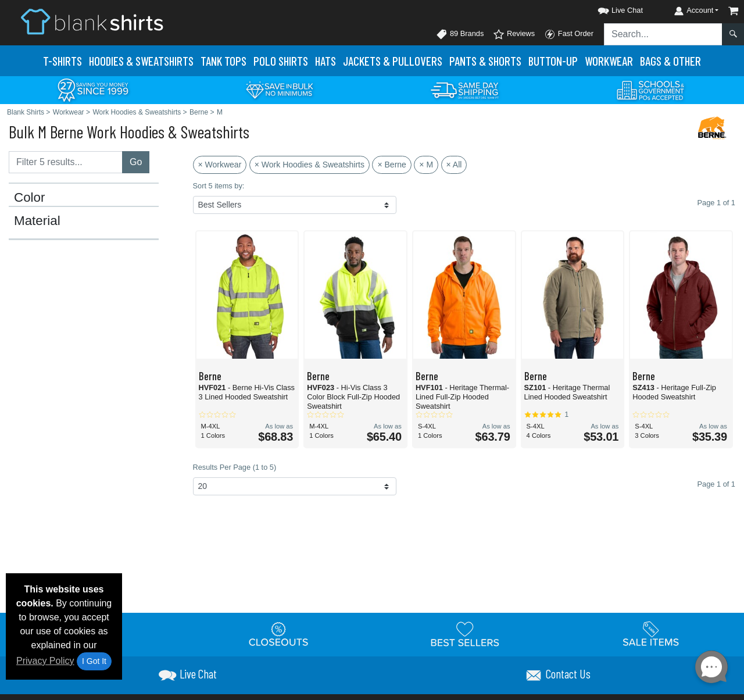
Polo (281, 61)
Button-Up (553, 61)
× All (454, 165)
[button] (610, 8)
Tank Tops (223, 61)
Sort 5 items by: (219, 186)
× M (426, 165)
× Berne (391, 165)
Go (136, 162)
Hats (325, 61)
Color (30, 198)
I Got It (94, 661)
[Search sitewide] (663, 34)
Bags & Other (670, 61)
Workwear (609, 61)
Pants (485, 61)
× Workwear (220, 165)
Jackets (393, 61)
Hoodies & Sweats (141, 61)
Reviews (514, 34)
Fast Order (569, 34)
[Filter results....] (66, 162)
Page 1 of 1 (716, 484)
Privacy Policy (45, 661)
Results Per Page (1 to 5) (235, 467)
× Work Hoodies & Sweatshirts (310, 165)
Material (37, 221)
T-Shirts (62, 61)
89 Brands (460, 34)
